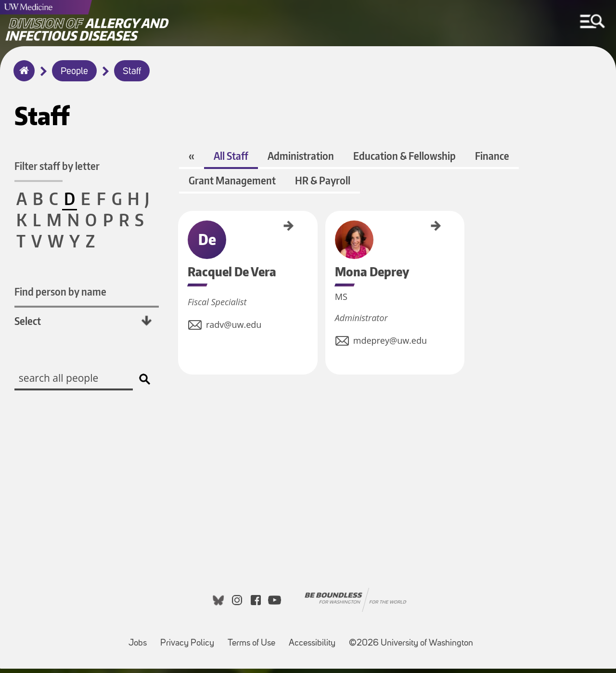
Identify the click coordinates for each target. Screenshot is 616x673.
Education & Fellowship (404, 160)
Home (22, 77)
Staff (132, 72)
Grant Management (231, 185)
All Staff (230, 160)
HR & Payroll (322, 185)
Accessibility (315, 643)
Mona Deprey (314, 230)
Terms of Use (254, 643)
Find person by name (60, 292)
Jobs (141, 643)
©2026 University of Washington (411, 648)
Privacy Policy (190, 643)
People (74, 72)
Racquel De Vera (181, 233)
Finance (491, 160)
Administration (300, 160)
